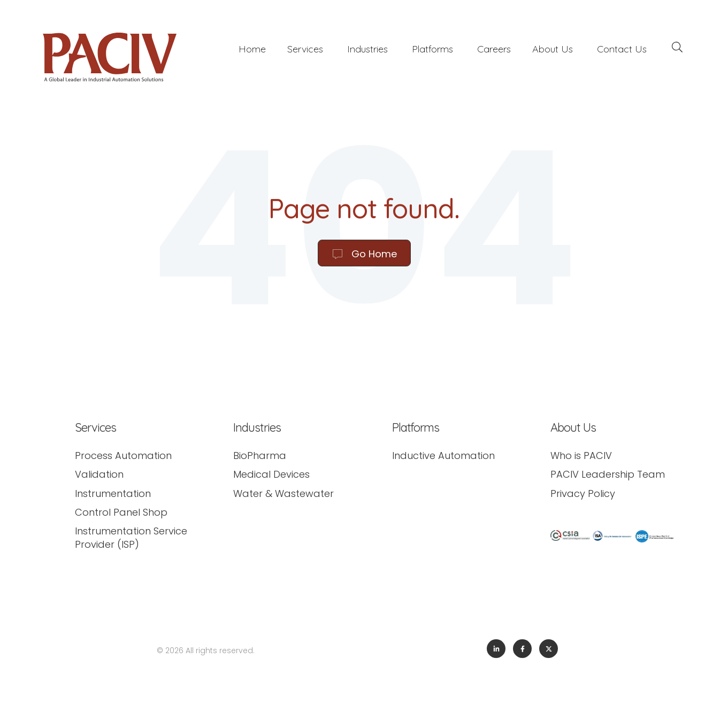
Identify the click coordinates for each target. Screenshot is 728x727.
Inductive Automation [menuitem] (443, 456)
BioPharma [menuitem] (260, 456)
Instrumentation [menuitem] (113, 493)
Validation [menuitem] (99, 474)
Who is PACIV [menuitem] (581, 456)
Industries (367, 49)
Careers (494, 49)
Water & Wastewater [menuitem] (283, 493)
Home (252, 49)
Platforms (432, 49)
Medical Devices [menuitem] (271, 474)
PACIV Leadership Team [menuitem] (608, 474)
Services (305, 49)
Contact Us (622, 49)
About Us (553, 49)
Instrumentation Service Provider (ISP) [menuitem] (131, 538)
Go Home (364, 254)
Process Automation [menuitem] (123, 456)
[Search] (677, 48)
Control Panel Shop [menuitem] (121, 512)
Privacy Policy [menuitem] (583, 493)
